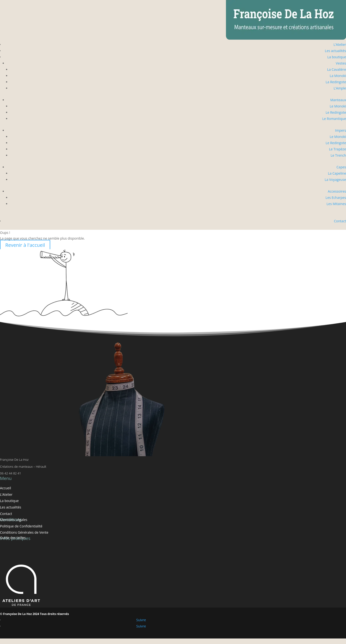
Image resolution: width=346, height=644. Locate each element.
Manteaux (338, 100)
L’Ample (340, 88)
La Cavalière (337, 69)
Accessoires (337, 191)
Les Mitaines (336, 204)
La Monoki (338, 76)
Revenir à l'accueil (25, 245)
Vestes (341, 63)
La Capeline (337, 173)
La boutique (337, 57)
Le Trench (338, 155)
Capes (341, 167)
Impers (340, 130)
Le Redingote (336, 112)
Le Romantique (334, 119)
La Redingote (336, 82)
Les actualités (335, 51)
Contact (340, 221)
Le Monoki (338, 106)
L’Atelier (340, 44)
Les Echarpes (336, 198)
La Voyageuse (335, 180)
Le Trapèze (337, 149)
